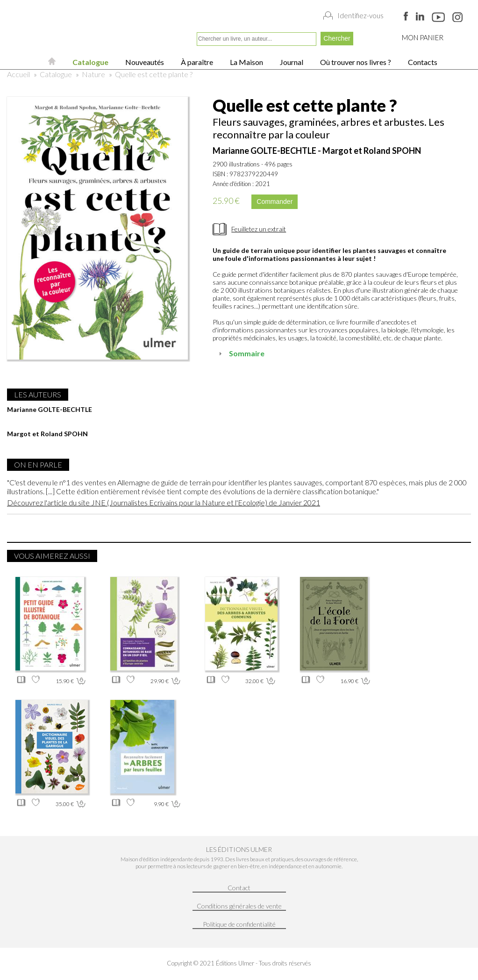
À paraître (196, 62)
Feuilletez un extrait (259, 229)
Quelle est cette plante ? (154, 74)
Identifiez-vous (360, 15)
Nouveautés (144, 62)
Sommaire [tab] (240, 353)
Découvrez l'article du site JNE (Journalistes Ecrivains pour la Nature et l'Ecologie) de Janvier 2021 (164, 502)
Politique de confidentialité (239, 924)
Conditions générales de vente (239, 906)
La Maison (246, 62)
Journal (291, 62)
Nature (93, 74)
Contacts (422, 62)
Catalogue (90, 62)
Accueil (18, 74)
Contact (239, 888)
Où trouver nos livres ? (355, 62)
